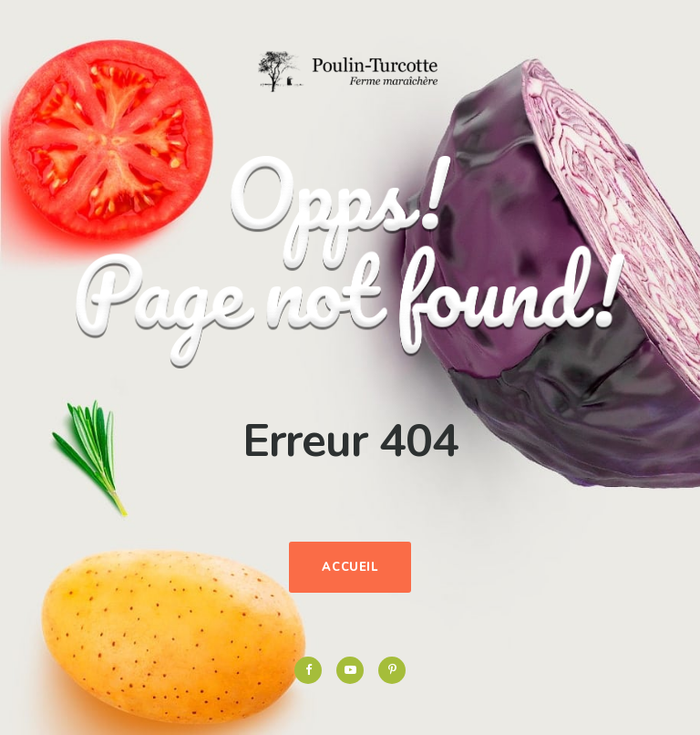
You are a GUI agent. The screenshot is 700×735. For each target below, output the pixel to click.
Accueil (350, 567)
